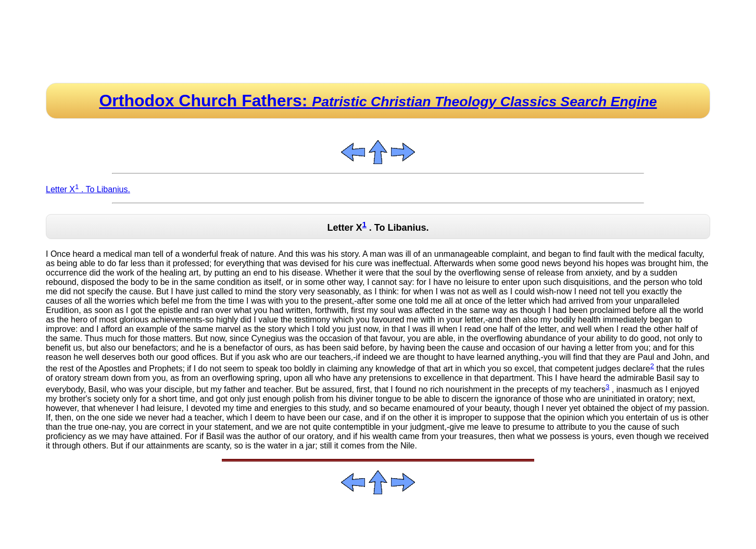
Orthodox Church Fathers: (378, 101)
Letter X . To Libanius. (88, 189)
